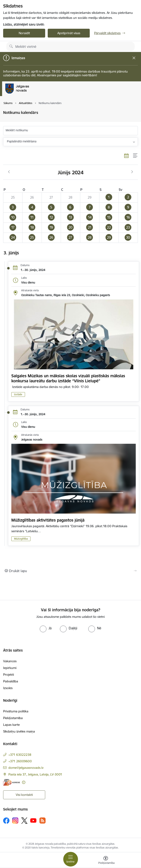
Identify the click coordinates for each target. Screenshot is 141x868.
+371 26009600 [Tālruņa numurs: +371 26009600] (20, 761)
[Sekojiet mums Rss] (42, 821)
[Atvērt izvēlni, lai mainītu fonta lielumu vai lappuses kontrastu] (106, 861)
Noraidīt (24, 33)
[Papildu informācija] (24, 782)
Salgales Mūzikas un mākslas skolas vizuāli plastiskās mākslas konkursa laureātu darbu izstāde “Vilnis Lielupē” (68, 378)
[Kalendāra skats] (127, 156)
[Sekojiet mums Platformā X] (24, 821)
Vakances (10, 661)
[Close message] (134, 58)
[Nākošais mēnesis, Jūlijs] (132, 172)
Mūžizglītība (21, 539)
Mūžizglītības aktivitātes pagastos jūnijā (48, 520)
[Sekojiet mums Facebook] (6, 821)
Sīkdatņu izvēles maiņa (19, 731)
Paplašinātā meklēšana (22, 141)
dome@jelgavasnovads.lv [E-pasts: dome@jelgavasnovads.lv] (26, 768)
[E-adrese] (12, 782)
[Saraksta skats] (135, 156)
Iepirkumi (10, 668)
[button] (109, 197)
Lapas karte (11, 725)
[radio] (46, 628)
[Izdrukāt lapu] (70, 571)
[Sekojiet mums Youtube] (33, 820)
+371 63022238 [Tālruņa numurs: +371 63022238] (20, 755)
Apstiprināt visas (69, 33)
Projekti (9, 675)
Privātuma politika (16, 711)
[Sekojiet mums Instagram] (15, 821)
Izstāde (18, 394)
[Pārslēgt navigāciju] (71, 859)
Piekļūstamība (13, 718)
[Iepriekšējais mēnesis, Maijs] (9, 172)
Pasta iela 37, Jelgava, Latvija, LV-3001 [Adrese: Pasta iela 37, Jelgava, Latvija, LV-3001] (35, 774)
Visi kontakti (24, 795)
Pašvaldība (11, 681)
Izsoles (8, 688)
